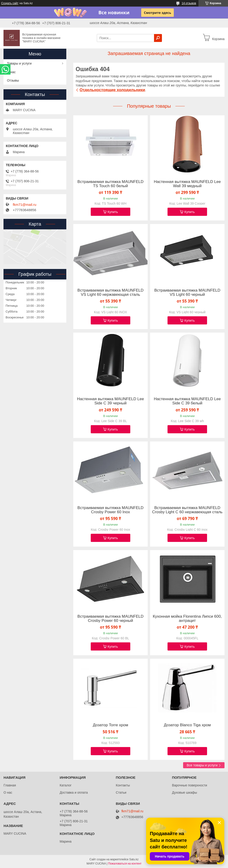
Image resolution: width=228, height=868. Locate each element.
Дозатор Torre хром (111, 725)
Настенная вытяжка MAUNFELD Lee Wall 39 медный (187, 184)
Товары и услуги (19, 63)
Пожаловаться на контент (125, 864)
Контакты (123, 785)
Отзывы (13, 80)
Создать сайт (10, 3)
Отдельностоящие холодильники (112, 90)
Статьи (121, 792)
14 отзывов (189, 3)
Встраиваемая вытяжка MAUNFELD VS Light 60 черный (187, 293)
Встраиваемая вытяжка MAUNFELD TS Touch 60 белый (111, 184)
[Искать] (158, 38)
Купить (113, 212)
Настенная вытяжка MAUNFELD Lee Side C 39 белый (187, 401)
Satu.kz (134, 859)
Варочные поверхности (189, 785)
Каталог (65, 785)
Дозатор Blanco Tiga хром (187, 725)
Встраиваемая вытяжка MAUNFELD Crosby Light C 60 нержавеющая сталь (187, 510)
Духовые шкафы (184, 792)
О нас (11, 72)
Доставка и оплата (74, 792)
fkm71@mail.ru (25, 205)
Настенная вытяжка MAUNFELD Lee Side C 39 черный (111, 401)
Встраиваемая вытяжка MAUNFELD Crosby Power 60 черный (111, 619)
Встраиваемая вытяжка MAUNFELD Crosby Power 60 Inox (111, 510)
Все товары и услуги (202, 765)
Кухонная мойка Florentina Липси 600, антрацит (187, 619)
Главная (10, 785)
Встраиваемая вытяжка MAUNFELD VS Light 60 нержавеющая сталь (111, 293)
